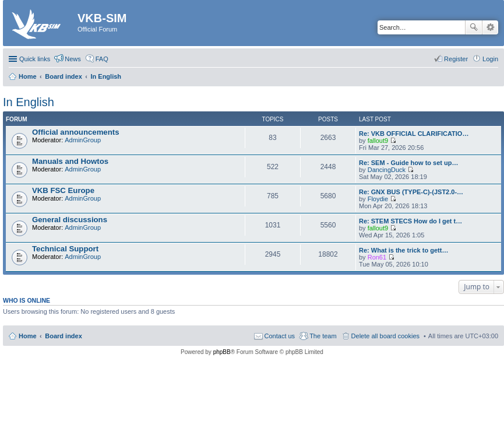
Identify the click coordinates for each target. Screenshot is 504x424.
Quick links (35, 59)
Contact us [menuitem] (280, 336)
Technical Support (65, 249)
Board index (64, 336)
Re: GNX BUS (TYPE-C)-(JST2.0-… (411, 192)
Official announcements (76, 132)
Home (28, 336)
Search (474, 27)
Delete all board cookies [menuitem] (385, 336)
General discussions (70, 220)
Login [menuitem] (490, 59)
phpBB (222, 352)
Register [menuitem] (456, 59)
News (73, 59)
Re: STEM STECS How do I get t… (410, 221)
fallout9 (378, 141)
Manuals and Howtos (70, 161)
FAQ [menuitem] (102, 59)
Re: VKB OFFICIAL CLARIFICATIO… (414, 134)
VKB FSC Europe (63, 190)
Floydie (378, 199)
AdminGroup (83, 140)
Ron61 (377, 257)
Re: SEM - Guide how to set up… (409, 163)
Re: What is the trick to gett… (403, 250)
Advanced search (490, 27)
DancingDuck (387, 170)
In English (29, 102)
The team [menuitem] (323, 336)
